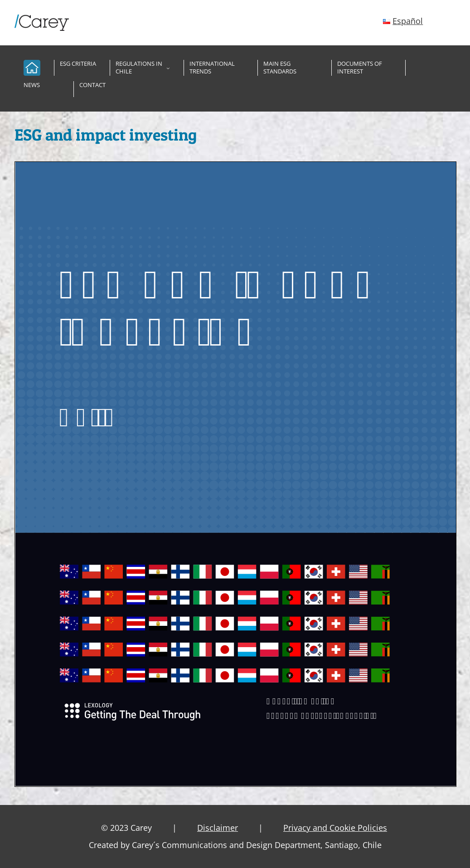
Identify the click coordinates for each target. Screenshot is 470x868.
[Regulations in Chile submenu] (168, 68)
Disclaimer (218, 828)
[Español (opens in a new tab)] (403, 21)
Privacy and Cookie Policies (335, 828)
